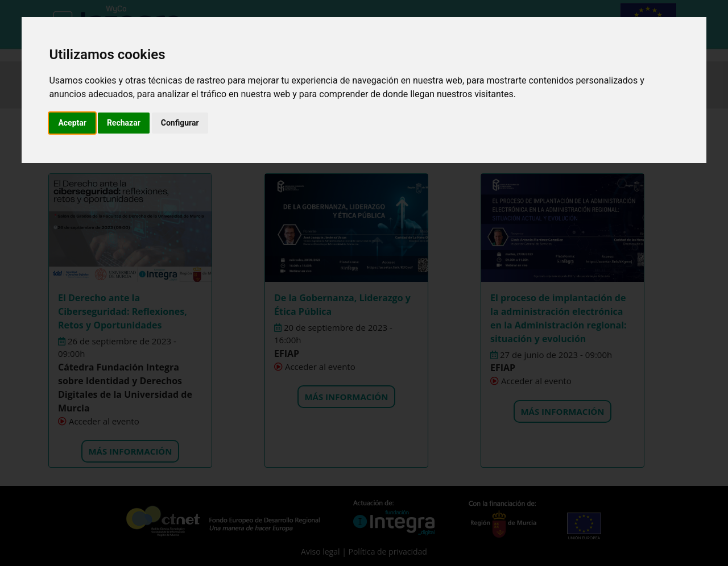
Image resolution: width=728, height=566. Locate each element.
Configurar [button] (180, 123)
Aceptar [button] (72, 123)
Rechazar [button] (124, 123)
